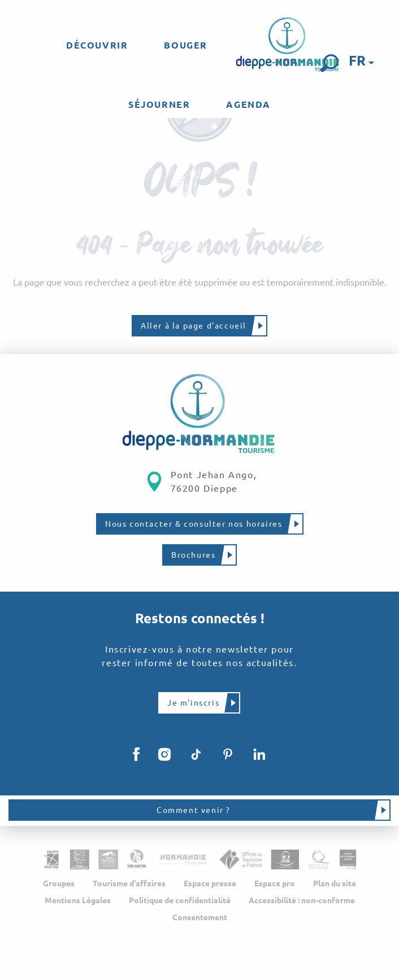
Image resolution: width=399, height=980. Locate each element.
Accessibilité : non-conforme (302, 900)
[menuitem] (97, 45)
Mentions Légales (78, 900)
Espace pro (275, 883)
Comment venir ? (194, 810)
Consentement (200, 917)
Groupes (59, 883)
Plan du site (335, 883)
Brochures (193, 555)
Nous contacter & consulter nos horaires (194, 524)
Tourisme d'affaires (129, 883)
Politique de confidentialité (180, 900)
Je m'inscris (193, 703)
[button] (329, 63)
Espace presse (210, 883)
